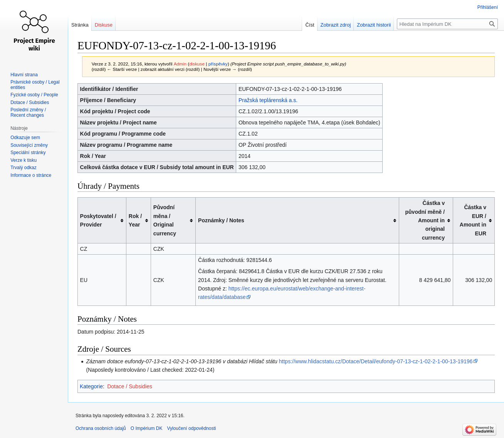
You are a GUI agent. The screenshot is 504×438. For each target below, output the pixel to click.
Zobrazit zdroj (336, 25)
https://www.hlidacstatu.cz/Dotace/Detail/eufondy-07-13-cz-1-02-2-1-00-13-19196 (376, 361)
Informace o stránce (31, 175)
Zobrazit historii (374, 25)
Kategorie (91, 386)
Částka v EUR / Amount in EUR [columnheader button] (473, 220)
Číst (310, 25)
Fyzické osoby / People (34, 95)
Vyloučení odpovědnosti (191, 428)
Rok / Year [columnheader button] (135, 220)
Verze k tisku (24, 160)
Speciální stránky (28, 153)
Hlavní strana (24, 75)
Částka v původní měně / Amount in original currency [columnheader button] (425, 220)
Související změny (29, 145)
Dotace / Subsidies (130, 386)
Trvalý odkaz (24, 168)
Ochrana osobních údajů (101, 428)
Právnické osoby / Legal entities (35, 85)
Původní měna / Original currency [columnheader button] (165, 220)
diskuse (197, 64)
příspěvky (218, 64)
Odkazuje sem (25, 138)
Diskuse (104, 25)
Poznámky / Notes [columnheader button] (221, 220)
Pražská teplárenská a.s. (268, 100)
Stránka (80, 25)
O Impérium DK (147, 428)
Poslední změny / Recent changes (28, 112)
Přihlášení (488, 7)
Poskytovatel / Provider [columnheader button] (98, 220)
